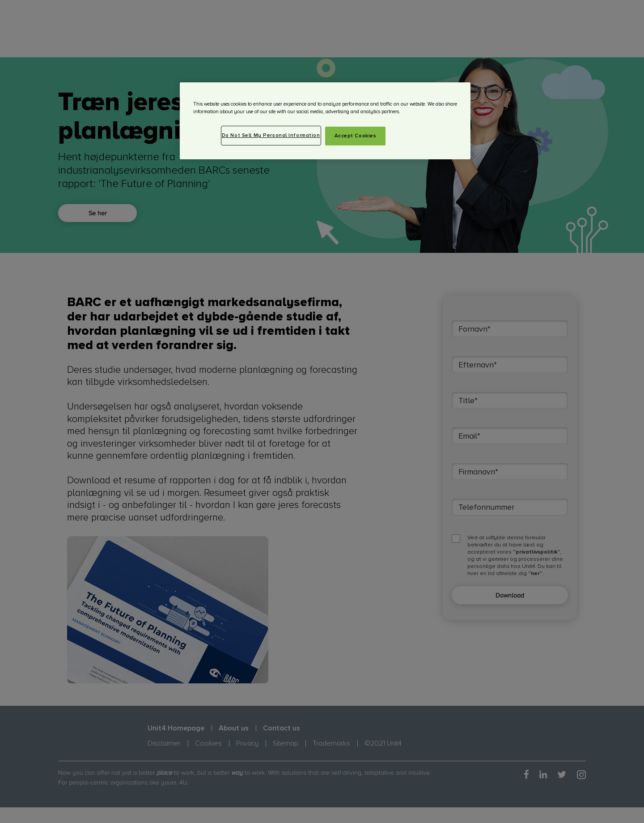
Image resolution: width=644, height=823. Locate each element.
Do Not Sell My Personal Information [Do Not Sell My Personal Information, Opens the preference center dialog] (271, 135)
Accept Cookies (356, 136)
